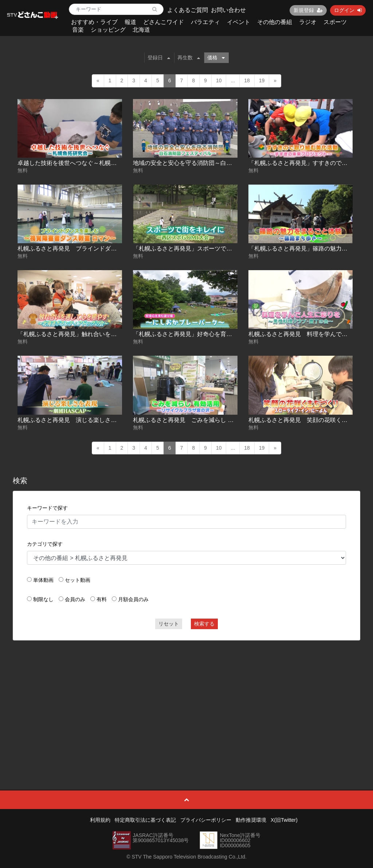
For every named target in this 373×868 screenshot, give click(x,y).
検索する (204, 624)
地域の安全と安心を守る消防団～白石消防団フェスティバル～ (215, 163)
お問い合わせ (228, 10)
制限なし (43, 599)
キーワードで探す (47, 508)
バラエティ (205, 22)
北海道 (141, 30)
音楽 (78, 30)
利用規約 (100, 820)
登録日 (159, 58)
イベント (239, 22)
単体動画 (43, 580)
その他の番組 (275, 22)
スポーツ (335, 22)
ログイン (348, 10)
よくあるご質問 (188, 10)
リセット (169, 624)
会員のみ (75, 599)
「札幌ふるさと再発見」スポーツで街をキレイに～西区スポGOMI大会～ (228, 248)
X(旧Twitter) (284, 820)
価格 (216, 58)
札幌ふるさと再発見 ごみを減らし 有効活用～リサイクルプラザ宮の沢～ (230, 420)
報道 (130, 22)
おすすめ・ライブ (94, 22)
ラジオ (308, 22)
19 (262, 80)
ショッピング (108, 30)
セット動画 (78, 580)
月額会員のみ (133, 599)
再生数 (189, 58)
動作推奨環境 (251, 820)
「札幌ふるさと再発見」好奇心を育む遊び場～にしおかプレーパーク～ (226, 334)
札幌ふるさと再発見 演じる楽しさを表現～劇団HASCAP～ (97, 420)
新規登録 (308, 10)
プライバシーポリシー (206, 820)
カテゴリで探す (45, 544)
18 (247, 80)
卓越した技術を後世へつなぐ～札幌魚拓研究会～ (82, 163)
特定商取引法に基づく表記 (145, 820)
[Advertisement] (187, 699)
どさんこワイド (164, 22)
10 (219, 80)
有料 (102, 599)
